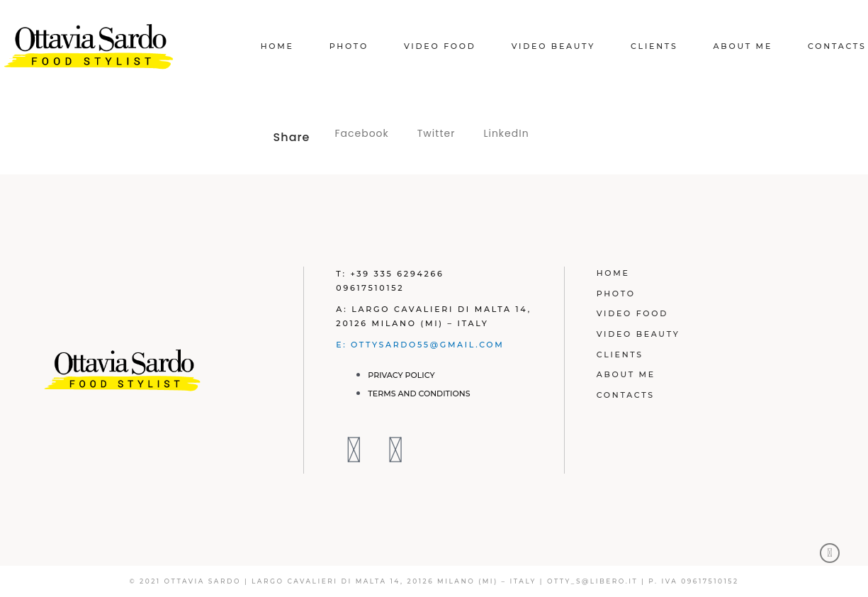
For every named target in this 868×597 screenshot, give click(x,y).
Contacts (837, 46)
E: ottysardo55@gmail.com (421, 345)
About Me (743, 46)
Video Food (440, 46)
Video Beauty (553, 46)
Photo (349, 46)
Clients (654, 46)
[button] (362, 134)
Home (277, 46)
